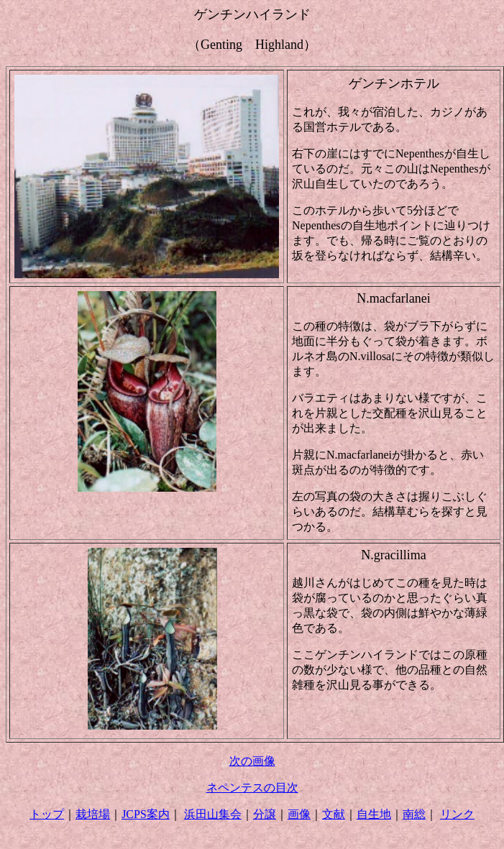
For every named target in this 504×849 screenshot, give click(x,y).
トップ (47, 814)
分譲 (265, 814)
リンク (457, 814)
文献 (334, 814)
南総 (414, 814)
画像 (299, 814)
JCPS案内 (146, 814)
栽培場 (93, 814)
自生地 (374, 814)
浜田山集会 (213, 814)
